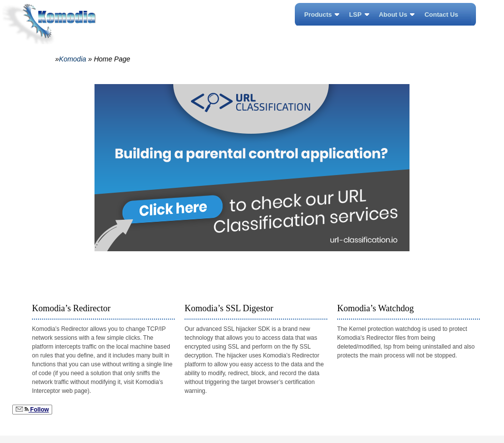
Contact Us (441, 15)
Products (318, 15)
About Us (393, 15)
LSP (355, 15)
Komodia (73, 59)
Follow (32, 410)
